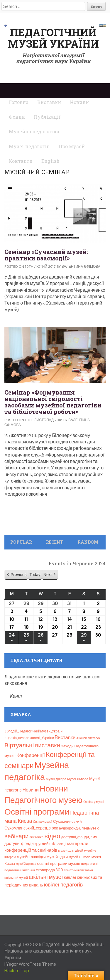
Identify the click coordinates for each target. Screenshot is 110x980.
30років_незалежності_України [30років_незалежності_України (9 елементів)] (29, 738)
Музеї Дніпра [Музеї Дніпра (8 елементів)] (56, 779)
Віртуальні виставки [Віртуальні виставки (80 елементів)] (32, 745)
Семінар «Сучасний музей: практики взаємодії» (46, 255)
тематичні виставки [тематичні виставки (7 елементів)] (78, 870)
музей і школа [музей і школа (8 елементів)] (80, 857)
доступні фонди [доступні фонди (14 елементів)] (19, 844)
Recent (55, 542)
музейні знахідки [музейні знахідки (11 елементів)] (31, 857)
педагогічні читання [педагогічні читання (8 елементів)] (20, 870)
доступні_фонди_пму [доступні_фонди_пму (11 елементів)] (79, 837)
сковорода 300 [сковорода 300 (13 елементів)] (49, 870)
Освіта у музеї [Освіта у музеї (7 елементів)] (94, 802)
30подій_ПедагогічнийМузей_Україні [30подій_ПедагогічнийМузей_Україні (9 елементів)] (34, 731)
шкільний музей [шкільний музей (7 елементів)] (16, 878)
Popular (21, 542)
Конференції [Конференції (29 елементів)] (31, 755)
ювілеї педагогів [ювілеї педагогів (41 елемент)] (63, 885)
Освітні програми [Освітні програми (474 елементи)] (37, 812)
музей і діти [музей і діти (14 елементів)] (57, 857)
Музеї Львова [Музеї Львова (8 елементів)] (78, 779)
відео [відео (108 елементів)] (52, 836)
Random (88, 542)
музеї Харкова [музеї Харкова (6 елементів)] (26, 864)
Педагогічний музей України (53, 38)
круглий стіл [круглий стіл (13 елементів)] (46, 844)
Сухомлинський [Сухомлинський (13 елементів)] (67, 821)
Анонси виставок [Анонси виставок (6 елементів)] (88, 738)
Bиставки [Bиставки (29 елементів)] (65, 737)
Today (35, 575)
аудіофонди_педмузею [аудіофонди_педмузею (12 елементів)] (79, 828)
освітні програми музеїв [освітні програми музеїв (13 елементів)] (59, 864)
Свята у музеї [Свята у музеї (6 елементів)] (42, 822)
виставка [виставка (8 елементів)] (36, 837)
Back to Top (17, 971)
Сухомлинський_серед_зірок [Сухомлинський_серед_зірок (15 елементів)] (31, 828)
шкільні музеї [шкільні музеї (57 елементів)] (46, 877)
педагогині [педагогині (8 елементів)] (89, 864)
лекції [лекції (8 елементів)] (62, 844)
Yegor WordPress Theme (31, 964)
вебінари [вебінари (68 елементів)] (16, 836)
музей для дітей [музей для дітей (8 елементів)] (71, 851)
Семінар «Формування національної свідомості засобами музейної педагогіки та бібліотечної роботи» (53, 402)
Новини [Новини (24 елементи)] (30, 790)
